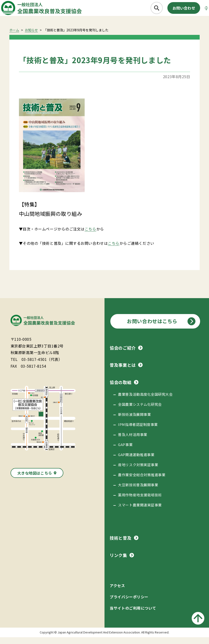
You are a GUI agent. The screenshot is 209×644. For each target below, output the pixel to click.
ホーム (14, 37)
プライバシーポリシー (129, 604)
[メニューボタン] (198, 11)
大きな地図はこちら (35, 480)
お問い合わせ (171, 11)
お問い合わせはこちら (152, 328)
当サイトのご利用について (133, 615)
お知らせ (31, 37)
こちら (90, 236)
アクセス (117, 592)
